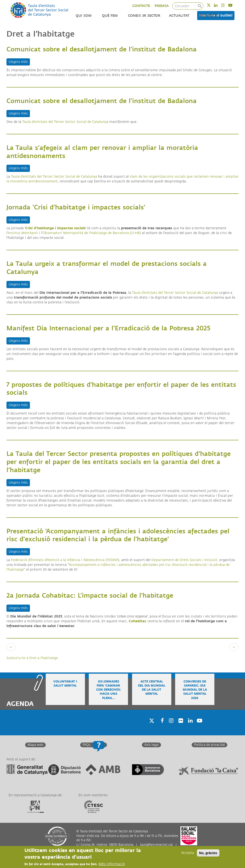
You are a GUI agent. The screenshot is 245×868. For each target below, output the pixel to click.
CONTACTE (141, 6)
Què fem (110, 16)
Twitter (212, 5)
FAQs (86, 745)
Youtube (233, 5)
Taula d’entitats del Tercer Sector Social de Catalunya (54, 177)
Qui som (84, 16)
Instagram (226, 5)
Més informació (112, 864)
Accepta (188, 853)
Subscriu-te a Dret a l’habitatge (32, 658)
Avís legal (151, 745)
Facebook (161, 727)
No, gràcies (208, 853)
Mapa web (35, 745)
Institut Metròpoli (23, 233)
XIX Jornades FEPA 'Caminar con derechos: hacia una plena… (109, 690)
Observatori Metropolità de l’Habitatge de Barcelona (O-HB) (92, 233)
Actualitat (179, 16)
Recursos (209, 16)
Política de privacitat (209, 745)
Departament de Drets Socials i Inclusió (184, 560)
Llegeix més (19, 62)
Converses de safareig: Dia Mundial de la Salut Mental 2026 (195, 690)
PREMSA (162, 6)
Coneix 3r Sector (144, 16)
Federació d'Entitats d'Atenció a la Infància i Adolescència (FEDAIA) (65, 560)
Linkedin (219, 5)
